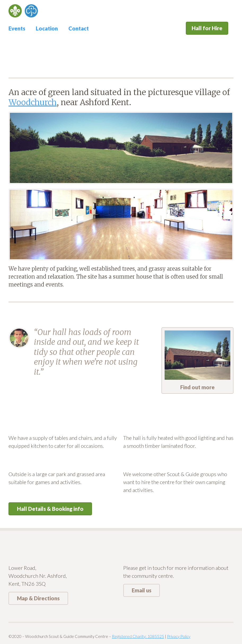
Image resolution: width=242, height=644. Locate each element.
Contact (79, 28)
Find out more (197, 360)
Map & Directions (38, 598)
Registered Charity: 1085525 (138, 636)
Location (47, 28)
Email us (142, 590)
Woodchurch (33, 102)
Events (17, 28)
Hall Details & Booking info (50, 509)
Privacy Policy (179, 636)
